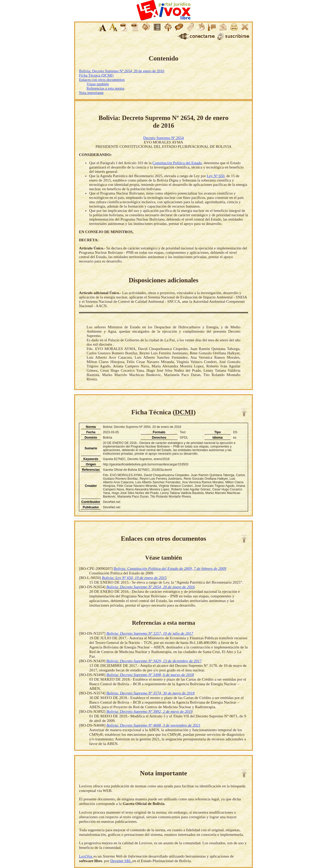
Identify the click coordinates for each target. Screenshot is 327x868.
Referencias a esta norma (106, 88)
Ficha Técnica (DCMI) (96, 75)
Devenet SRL (121, 861)
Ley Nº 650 (216, 176)
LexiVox (86, 856)
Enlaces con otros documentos (102, 80)
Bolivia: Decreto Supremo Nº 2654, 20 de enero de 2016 (122, 71)
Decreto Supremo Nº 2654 (163, 138)
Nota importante (91, 93)
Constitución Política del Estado (177, 163)
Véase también (98, 84)
